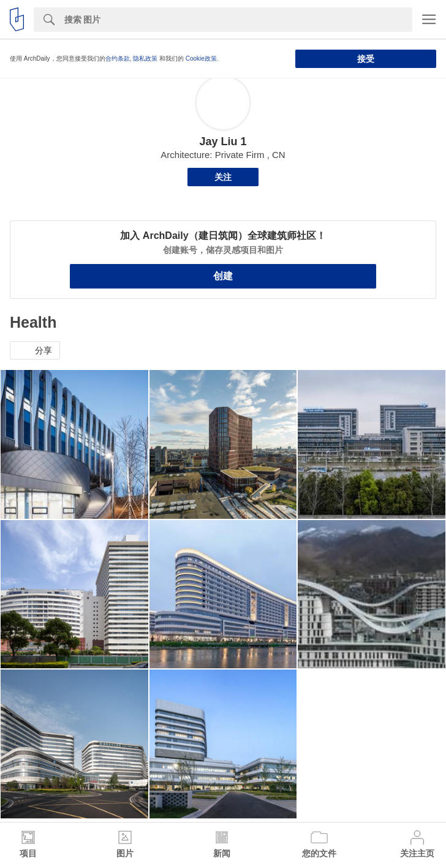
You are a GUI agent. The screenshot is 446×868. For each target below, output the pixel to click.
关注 (223, 177)
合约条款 (118, 58)
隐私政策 (145, 58)
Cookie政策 (201, 58)
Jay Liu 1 (223, 142)
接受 (366, 59)
